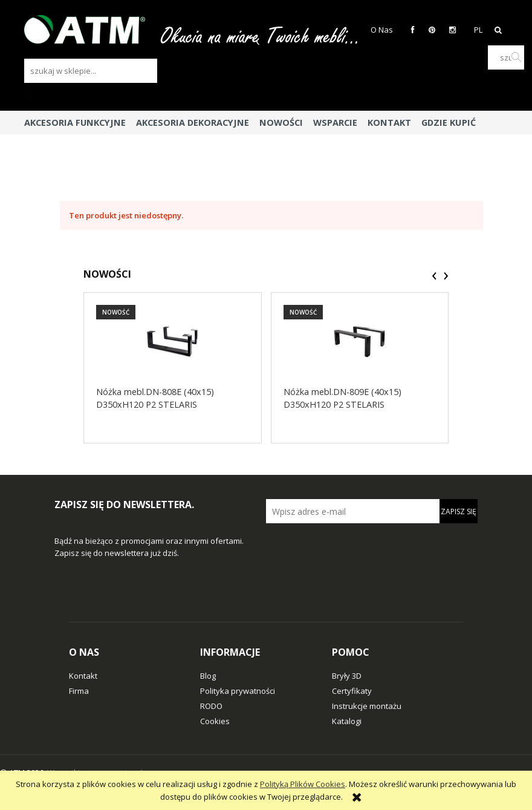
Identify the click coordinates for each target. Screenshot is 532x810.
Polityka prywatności (238, 691)
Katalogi (347, 721)
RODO (211, 706)
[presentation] (434, 276)
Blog (208, 676)
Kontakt (83, 676)
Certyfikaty (352, 691)
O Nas (382, 30)
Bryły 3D (347, 676)
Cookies (215, 721)
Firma (79, 691)
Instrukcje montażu (367, 706)
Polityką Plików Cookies (303, 784)
